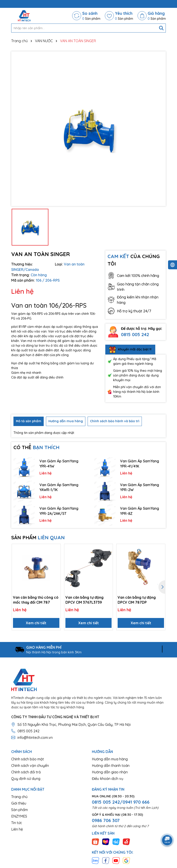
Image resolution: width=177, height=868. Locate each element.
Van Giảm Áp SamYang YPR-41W (59, 463)
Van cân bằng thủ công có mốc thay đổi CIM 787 (36, 600)
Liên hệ (17, 829)
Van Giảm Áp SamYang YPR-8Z (140, 511)
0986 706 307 (106, 820)
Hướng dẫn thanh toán (111, 766)
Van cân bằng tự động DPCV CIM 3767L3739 (84, 600)
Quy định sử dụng (26, 779)
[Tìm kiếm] (161, 28)
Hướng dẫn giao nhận (110, 772)
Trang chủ (19, 797)
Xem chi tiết (36, 623)
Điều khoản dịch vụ (108, 779)
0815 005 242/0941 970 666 (121, 802)
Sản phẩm (19, 810)
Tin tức (17, 823)
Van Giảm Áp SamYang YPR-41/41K (140, 463)
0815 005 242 (135, 334)
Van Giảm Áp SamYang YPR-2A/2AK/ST (59, 511)
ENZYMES (19, 816)
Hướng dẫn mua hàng (110, 759)
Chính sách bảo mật (28, 759)
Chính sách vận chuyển (30, 766)
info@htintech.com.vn (35, 737)
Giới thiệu (19, 803)
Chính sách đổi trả (26, 772)
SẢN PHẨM (38, 537)
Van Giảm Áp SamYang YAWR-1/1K (59, 487)
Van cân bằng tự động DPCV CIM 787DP (137, 600)
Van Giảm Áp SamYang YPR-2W (140, 487)
